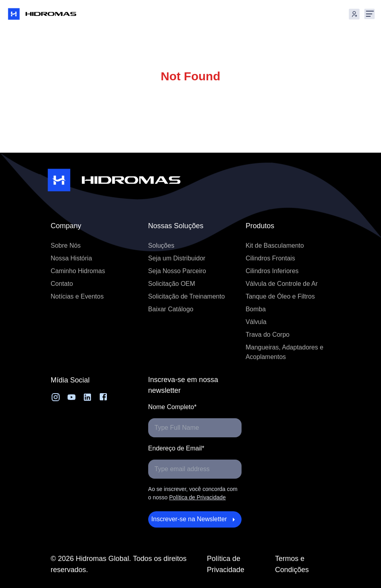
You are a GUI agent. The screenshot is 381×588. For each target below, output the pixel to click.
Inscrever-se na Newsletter (195, 520)
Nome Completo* (172, 407)
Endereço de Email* (176, 448)
